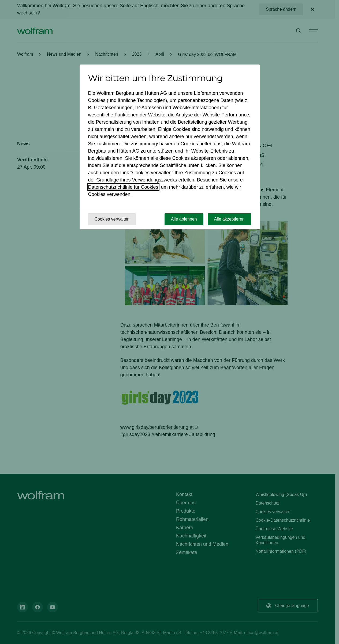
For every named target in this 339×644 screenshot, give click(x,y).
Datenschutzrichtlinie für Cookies (123, 187)
